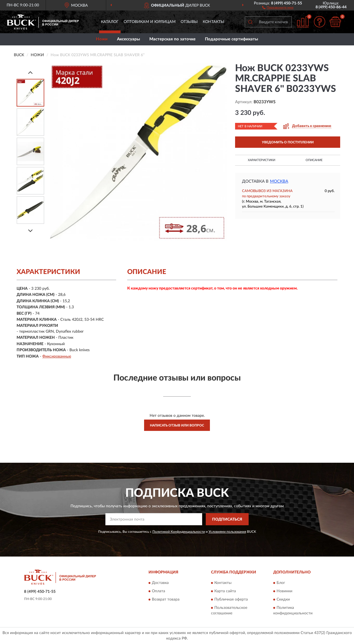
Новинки (284, 591)
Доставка (160, 583)
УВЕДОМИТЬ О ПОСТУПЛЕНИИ (288, 142)
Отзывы (189, 22)
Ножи (102, 39)
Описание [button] (314, 160)
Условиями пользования (227, 532)
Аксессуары (128, 39)
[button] (278, 7)
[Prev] (30, 72)
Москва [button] (279, 181)
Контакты (214, 22)
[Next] (30, 231)
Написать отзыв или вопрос (177, 425)
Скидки (283, 599)
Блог (281, 583)
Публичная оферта (231, 599)
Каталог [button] (110, 22)
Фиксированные (57, 356)
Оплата (158, 591)
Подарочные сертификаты (231, 39)
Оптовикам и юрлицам (150, 22)
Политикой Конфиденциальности (179, 532)
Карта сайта (225, 591)
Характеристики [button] (261, 160)
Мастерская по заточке (172, 39)
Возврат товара (166, 599)
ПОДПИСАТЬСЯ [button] (227, 519)
